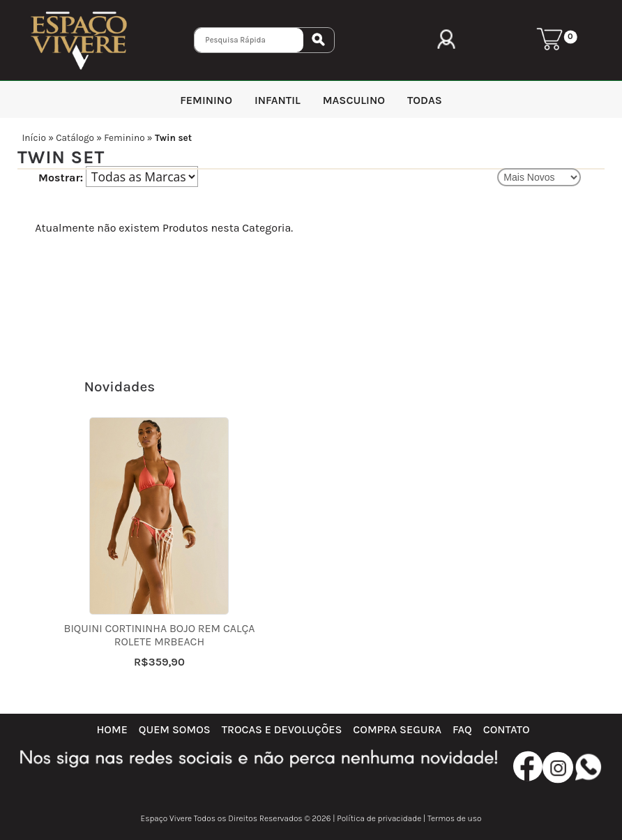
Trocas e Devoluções (282, 729)
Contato (507, 729)
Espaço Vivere (167, 818)
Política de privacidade (379, 818)
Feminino (124, 138)
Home (112, 729)
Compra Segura (397, 729)
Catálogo (75, 138)
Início (34, 138)
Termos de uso (454, 818)
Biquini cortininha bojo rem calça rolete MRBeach (159, 635)
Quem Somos (175, 729)
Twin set (173, 138)
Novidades (120, 387)
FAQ (462, 729)
